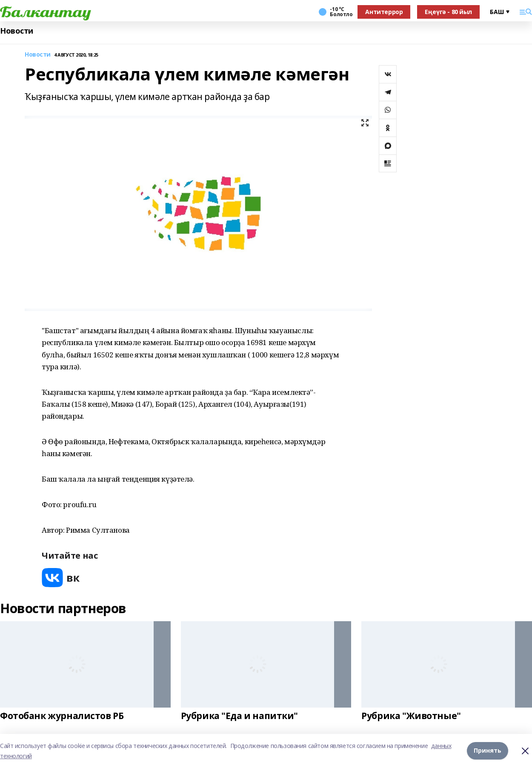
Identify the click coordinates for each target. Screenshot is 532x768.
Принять (488, 751)
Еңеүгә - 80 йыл (448, 12)
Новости (17, 31)
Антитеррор (384, 12)
